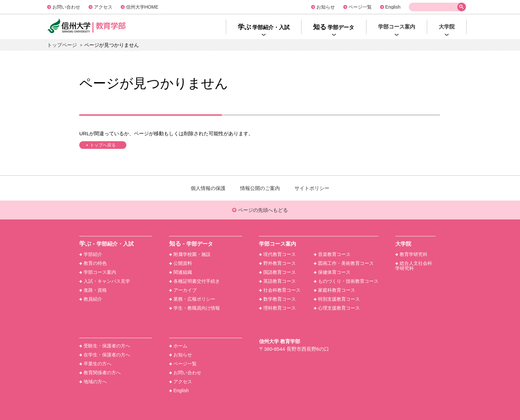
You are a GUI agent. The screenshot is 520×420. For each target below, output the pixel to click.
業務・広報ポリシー (192, 299)
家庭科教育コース (334, 290)
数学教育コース (277, 299)
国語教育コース (277, 272)
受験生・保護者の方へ (105, 346)
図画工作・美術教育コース (344, 263)
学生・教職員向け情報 (195, 308)
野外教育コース (277, 263)
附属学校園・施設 (190, 254)
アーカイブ (183, 290)
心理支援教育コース (337, 308)
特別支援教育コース (337, 299)
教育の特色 (93, 263)
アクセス (103, 7)
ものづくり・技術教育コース (346, 281)
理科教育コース (277, 308)
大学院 (403, 244)
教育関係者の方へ (100, 373)
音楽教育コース (332, 254)
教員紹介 (91, 299)
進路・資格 (93, 290)
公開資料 (181, 263)
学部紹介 (91, 254)
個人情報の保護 (208, 188)
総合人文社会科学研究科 (414, 266)
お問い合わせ (66, 7)
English (393, 7)
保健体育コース (332, 272)
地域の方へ (93, 382)
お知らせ (326, 7)
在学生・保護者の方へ (105, 355)
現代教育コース (277, 254)
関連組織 (181, 272)
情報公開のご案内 (260, 188)
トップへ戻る (103, 145)
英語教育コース (277, 281)
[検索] (434, 7)
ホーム (178, 346)
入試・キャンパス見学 (105, 281)
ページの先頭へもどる (260, 210)
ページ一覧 (360, 7)
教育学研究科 (411, 254)
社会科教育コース (280, 290)
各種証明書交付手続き (195, 281)
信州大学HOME (142, 7)
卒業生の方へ (95, 364)
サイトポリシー (312, 188)
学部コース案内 (98, 272)
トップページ (62, 45)
